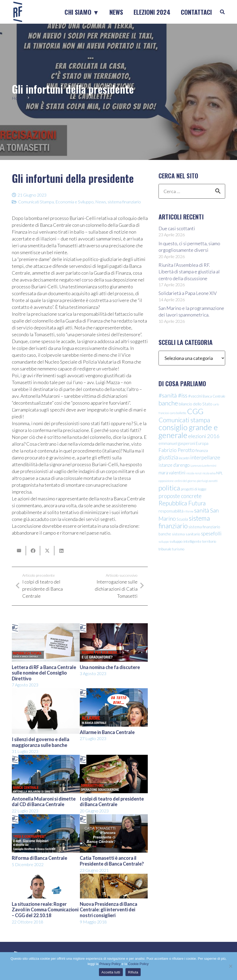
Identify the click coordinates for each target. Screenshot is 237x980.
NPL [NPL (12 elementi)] (220, 473)
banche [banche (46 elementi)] (168, 403)
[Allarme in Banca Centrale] (114, 692)
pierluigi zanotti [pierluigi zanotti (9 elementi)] (207, 481)
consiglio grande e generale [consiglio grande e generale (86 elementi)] (188, 431)
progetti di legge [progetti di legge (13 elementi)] (194, 489)
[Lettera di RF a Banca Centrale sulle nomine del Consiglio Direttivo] (46, 627)
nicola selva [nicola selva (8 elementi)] (209, 473)
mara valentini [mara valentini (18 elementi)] (172, 473)
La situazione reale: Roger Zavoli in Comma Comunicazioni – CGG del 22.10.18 (45, 910)
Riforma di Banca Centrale (39, 858)
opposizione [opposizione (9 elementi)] (166, 481)
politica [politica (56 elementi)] (169, 488)
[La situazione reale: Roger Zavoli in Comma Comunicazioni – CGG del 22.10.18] (46, 877)
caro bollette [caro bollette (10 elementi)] (178, 413)
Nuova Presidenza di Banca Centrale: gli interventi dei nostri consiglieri (109, 910)
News (101, 202)
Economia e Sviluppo (75, 202)
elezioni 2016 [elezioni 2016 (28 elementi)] (204, 436)
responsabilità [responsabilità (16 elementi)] (171, 511)
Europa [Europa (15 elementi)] (202, 443)
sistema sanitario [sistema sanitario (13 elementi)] (186, 534)
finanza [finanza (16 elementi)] (202, 450)
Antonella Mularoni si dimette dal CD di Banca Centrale (44, 802)
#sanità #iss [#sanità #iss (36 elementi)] (173, 395)
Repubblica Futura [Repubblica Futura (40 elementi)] (182, 503)
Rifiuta (133, 972)
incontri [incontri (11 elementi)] (184, 458)
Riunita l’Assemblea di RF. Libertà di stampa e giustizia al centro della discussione (189, 272)
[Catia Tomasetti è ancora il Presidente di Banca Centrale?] (114, 818)
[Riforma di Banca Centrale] (46, 818)
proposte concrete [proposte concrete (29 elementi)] (180, 496)
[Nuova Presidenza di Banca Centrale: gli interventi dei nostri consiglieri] (114, 877)
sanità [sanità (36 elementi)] (202, 510)
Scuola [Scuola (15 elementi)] (182, 519)
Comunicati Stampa (36, 202)
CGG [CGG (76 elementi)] (195, 411)
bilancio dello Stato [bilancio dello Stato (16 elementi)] (196, 404)
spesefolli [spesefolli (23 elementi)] (211, 533)
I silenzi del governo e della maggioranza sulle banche (41, 742)
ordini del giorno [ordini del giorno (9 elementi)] (185, 481)
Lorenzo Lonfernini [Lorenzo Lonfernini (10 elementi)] (203, 466)
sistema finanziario (124, 202)
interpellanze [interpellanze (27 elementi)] (205, 457)
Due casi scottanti (177, 228)
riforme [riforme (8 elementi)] (189, 511)
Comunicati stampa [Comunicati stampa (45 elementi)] (184, 420)
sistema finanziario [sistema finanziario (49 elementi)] (184, 522)
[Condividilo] (33, 551)
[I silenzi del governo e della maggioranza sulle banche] (46, 692)
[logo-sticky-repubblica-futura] (18, 12)
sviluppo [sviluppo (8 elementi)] (164, 542)
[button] (222, 12)
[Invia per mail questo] (19, 551)
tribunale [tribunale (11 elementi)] (165, 549)
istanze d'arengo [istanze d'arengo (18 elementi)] (174, 465)
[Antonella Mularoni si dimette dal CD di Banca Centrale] (46, 758)
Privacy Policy (110, 964)
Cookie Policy (138, 964)
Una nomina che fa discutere (110, 667)
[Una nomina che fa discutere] (114, 627)
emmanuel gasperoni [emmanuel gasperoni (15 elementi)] (177, 443)
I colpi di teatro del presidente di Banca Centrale (112, 802)
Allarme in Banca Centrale (107, 732)
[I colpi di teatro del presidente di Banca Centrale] (114, 758)
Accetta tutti (111, 972)
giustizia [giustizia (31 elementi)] (168, 457)
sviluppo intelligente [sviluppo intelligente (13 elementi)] (186, 541)
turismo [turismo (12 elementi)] (178, 549)
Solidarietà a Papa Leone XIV (188, 293)
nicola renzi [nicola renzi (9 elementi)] (194, 473)
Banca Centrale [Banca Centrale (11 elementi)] (214, 396)
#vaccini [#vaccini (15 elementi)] (195, 396)
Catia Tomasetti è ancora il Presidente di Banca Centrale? (112, 861)
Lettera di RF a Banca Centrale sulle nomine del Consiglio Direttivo (44, 673)
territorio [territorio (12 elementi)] (209, 541)
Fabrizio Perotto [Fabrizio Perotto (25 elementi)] (177, 450)
